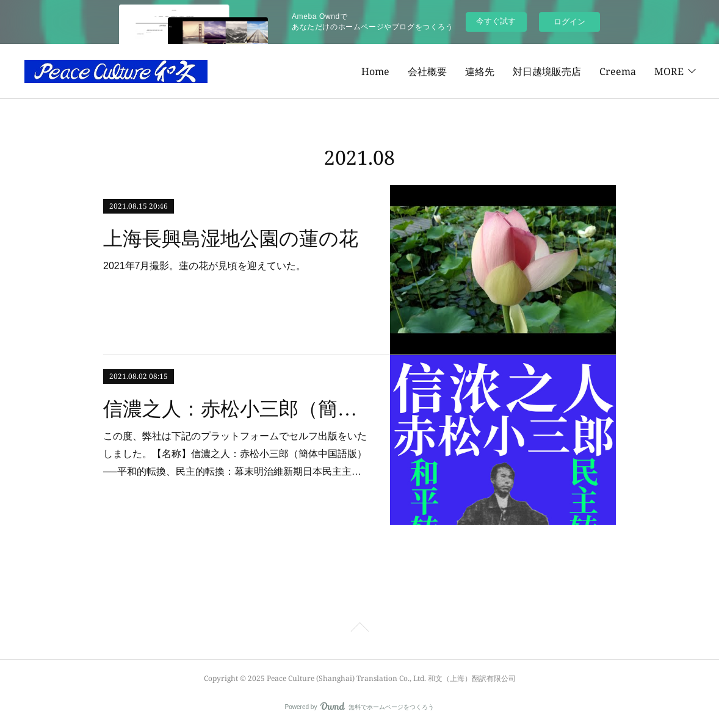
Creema (542, 71)
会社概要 (352, 71)
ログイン (569, 22)
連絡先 (404, 71)
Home (300, 71)
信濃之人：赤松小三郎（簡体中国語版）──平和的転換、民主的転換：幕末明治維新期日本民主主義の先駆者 (236, 409)
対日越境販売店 (471, 71)
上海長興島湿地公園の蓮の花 (231, 239)
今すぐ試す (496, 21)
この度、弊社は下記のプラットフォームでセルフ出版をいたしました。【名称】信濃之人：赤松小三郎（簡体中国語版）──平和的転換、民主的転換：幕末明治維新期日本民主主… (235, 454)
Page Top (359, 629)
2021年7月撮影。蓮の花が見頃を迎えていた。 (205, 266)
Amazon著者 (607, 71)
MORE (669, 71)
